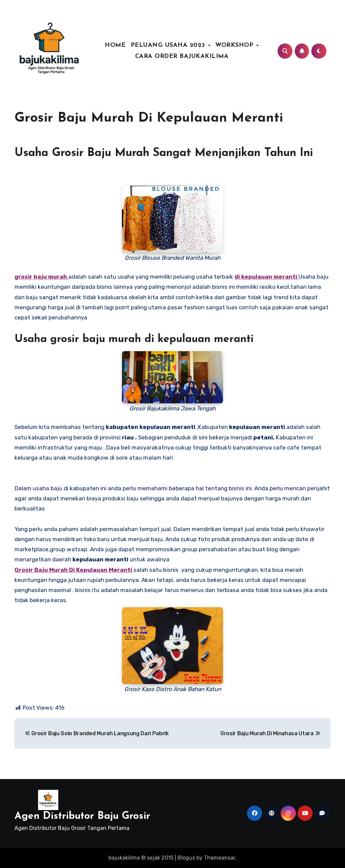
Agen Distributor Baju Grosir (82, 816)
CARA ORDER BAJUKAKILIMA (182, 56)
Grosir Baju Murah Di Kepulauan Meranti (149, 118)
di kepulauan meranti (266, 277)
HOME (115, 45)
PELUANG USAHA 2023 (169, 45)
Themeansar (219, 858)
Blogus (186, 858)
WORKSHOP (236, 45)
